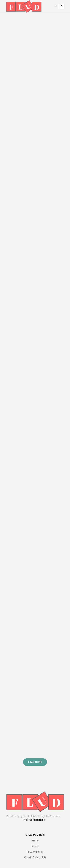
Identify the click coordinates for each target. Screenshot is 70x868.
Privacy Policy (35, 852)
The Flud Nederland (34, 820)
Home (35, 841)
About (35, 846)
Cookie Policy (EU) (35, 858)
